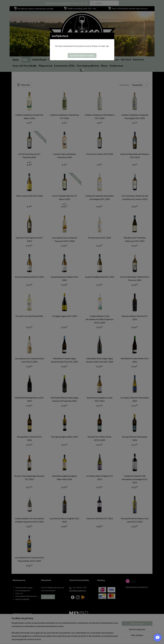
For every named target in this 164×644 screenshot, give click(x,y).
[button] (82, 56)
